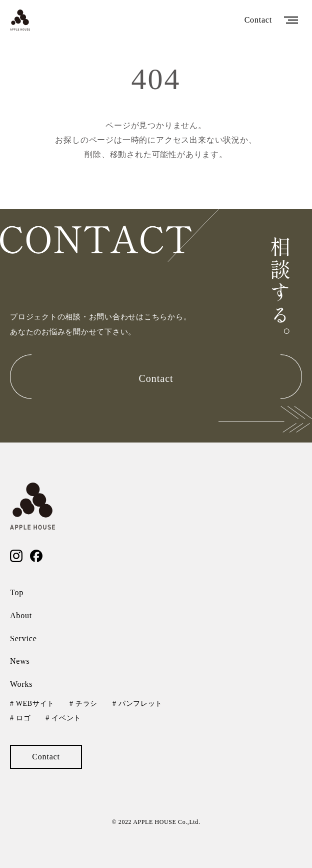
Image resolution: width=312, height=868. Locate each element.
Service (23, 638)
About (21, 615)
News (20, 661)
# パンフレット (137, 704)
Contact (258, 20)
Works (21, 684)
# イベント (63, 718)
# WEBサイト (32, 704)
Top (17, 592)
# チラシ (83, 704)
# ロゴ (20, 718)
